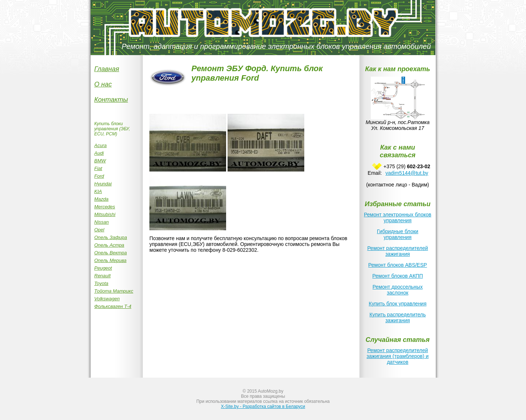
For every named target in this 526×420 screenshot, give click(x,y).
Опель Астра (109, 245)
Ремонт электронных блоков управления (397, 217)
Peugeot (103, 268)
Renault (102, 276)
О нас (103, 84)
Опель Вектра (110, 253)
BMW (100, 161)
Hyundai (103, 184)
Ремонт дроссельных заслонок (398, 290)
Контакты (111, 100)
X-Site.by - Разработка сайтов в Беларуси (263, 406)
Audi (99, 153)
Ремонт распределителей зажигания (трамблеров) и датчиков (398, 356)
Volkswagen (107, 299)
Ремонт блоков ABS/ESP (398, 265)
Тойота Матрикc (114, 291)
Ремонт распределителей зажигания (397, 251)
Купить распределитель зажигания (397, 317)
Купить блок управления (397, 304)
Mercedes (105, 207)
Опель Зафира (111, 237)
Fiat (98, 168)
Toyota (101, 283)
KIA (98, 191)
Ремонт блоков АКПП (397, 276)
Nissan (102, 222)
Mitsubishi (105, 214)
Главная (107, 69)
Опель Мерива (110, 260)
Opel (99, 230)
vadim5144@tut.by (407, 173)
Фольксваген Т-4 (113, 306)
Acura (100, 145)
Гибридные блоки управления (398, 234)
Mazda (101, 199)
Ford (99, 176)
